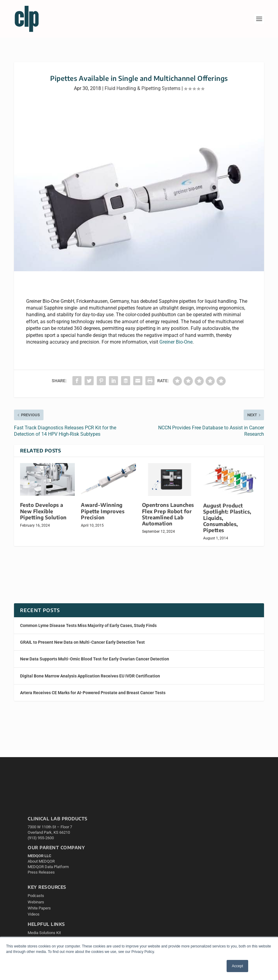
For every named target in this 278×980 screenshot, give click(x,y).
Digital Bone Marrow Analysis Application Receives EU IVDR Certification (90, 676)
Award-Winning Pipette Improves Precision (103, 511)
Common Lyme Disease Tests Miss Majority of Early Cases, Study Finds (88, 625)
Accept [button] (237, 966)
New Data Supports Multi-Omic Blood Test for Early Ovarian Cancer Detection (95, 659)
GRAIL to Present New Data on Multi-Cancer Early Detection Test (82, 642)
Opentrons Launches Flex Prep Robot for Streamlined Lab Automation (168, 514)
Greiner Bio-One (176, 342)
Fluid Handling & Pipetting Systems (142, 88)
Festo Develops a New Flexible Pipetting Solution (43, 511)
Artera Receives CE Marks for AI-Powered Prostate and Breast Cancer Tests (93, 693)
